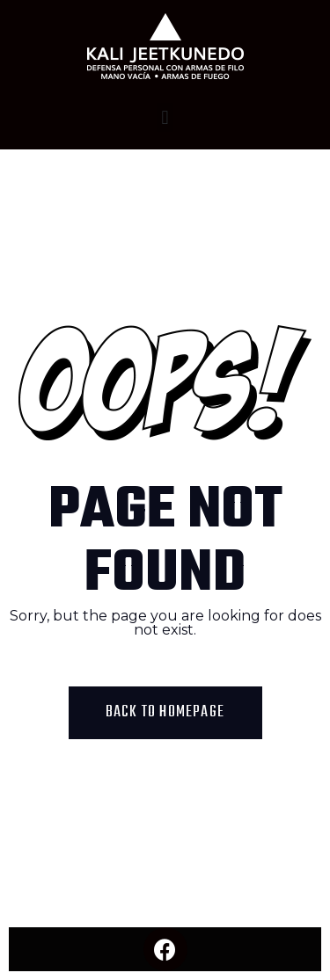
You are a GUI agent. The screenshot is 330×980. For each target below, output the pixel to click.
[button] (165, 117)
